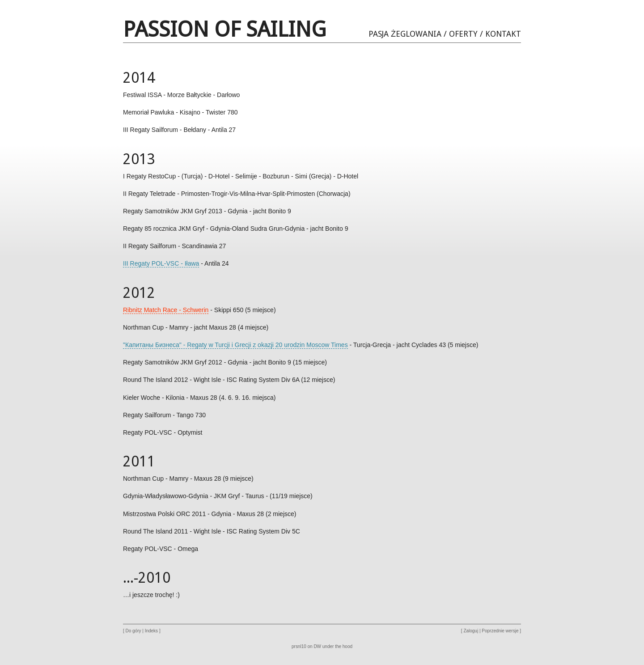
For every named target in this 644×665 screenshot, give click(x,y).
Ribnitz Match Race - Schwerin (166, 310)
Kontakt (503, 34)
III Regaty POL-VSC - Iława (161, 263)
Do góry (133, 631)
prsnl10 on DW (306, 646)
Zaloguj (471, 631)
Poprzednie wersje (500, 631)
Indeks (151, 631)
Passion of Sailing (225, 29)
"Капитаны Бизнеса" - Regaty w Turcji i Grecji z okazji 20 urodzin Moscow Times (235, 345)
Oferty (463, 34)
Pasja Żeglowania (405, 34)
